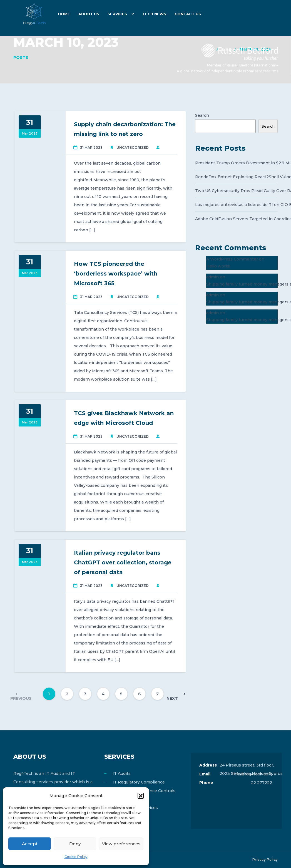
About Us (89, 14)
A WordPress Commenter (232, 259)
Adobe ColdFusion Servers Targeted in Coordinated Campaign (236, 219)
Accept (30, 844)
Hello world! (218, 266)
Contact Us (188, 14)
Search (202, 115)
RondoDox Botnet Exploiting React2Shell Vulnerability (236, 177)
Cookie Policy (76, 857)
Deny (75, 844)
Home (64, 14)
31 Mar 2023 (91, 147)
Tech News (154, 14)
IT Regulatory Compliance (139, 782)
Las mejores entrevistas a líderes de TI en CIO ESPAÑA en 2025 (236, 205)
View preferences (121, 844)
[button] (141, 796)
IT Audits (122, 773)
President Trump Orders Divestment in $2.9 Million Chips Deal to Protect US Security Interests (236, 163)
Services (117, 14)
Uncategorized (133, 147)
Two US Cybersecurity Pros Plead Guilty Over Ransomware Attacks (236, 191)
